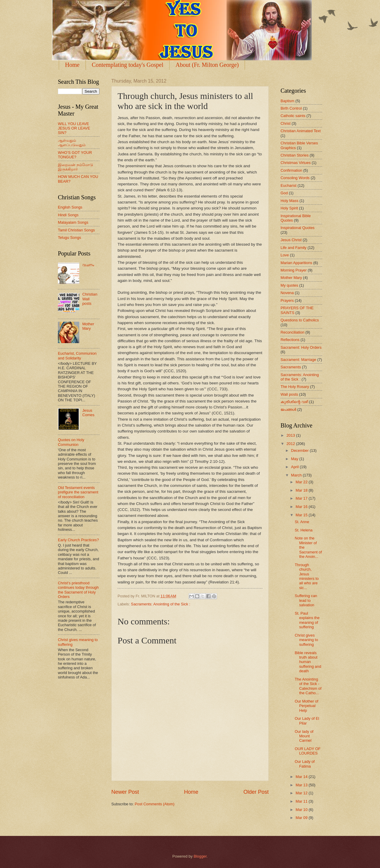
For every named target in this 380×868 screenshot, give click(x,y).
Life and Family (293, 248)
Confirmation (291, 170)
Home (72, 65)
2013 (291, 435)
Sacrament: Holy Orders (301, 347)
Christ (286, 123)
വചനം (88, 265)
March (297, 475)
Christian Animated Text (301, 131)
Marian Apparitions (296, 263)
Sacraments (291, 367)
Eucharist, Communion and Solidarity (77, 356)
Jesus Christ (291, 240)
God (284, 193)
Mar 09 (302, 818)
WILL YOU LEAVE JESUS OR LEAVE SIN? (74, 128)
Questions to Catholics (300, 320)
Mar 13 (302, 785)
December (300, 450)
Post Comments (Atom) (155, 804)
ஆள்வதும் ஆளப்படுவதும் (72, 143)
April (295, 467)
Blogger (200, 856)
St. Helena (304, 530)
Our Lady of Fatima (305, 764)
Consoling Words (295, 178)
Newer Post (125, 792)
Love (285, 255)
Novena (287, 293)
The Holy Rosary (295, 387)
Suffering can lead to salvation (306, 600)
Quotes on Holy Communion (71, 442)
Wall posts (289, 394)
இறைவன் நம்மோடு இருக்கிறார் (76, 167)
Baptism (288, 101)
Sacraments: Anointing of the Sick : (161, 604)
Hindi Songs (68, 215)
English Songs (70, 207)
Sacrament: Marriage (298, 360)
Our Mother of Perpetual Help (307, 706)
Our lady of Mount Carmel (304, 736)
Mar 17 (302, 498)
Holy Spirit (289, 208)
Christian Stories (294, 155)
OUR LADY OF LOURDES (308, 751)
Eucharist (289, 186)
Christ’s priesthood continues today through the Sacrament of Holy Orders (78, 590)
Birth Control (291, 108)
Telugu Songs (69, 237)
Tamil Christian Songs (76, 230)
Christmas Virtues (296, 163)
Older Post (256, 792)
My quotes (289, 285)
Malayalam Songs (73, 222)
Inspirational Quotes (298, 228)
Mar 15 (302, 515)
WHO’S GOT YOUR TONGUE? (75, 155)
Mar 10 (302, 810)
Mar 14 (302, 777)
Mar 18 (302, 490)
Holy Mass (289, 201)
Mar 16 (302, 507)
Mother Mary (88, 326)
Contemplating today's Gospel (128, 65)
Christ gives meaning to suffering (307, 640)
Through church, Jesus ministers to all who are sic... (307, 576)
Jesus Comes (88, 413)
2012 (291, 444)
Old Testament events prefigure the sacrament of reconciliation (78, 492)
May (295, 459)
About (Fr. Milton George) (207, 65)
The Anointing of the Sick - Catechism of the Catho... (308, 686)
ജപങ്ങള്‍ (288, 409)
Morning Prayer (294, 270)
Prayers (287, 300)
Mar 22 (302, 482)
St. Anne (302, 522)
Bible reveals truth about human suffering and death (308, 662)
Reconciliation (292, 332)
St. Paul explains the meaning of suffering (307, 620)
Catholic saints (293, 116)
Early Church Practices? (78, 540)
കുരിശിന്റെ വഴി (294, 402)
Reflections (290, 340)
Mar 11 (302, 801)
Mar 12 (302, 793)
